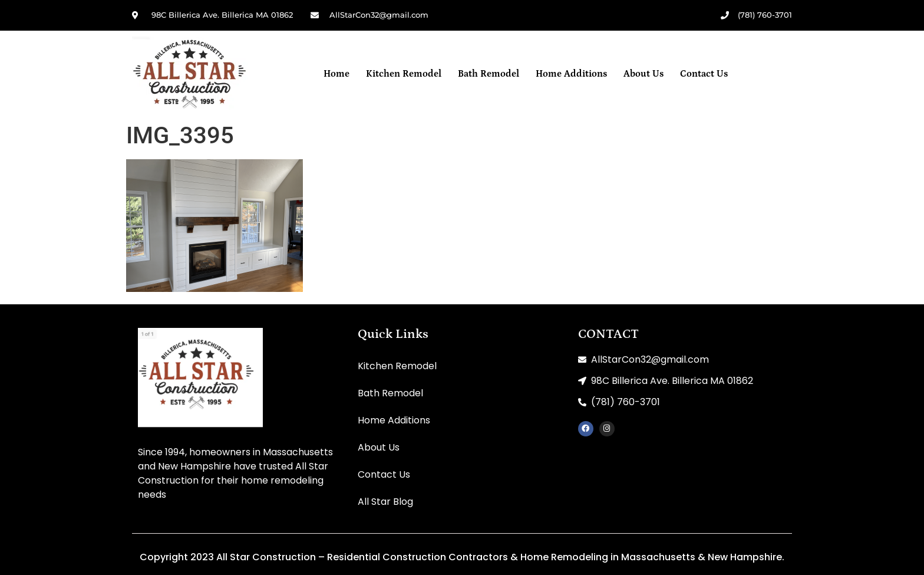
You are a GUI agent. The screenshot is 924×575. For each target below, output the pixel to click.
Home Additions (571, 74)
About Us (643, 74)
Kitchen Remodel (404, 74)
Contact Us (704, 74)
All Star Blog (385, 502)
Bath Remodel (489, 74)
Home (336, 74)
